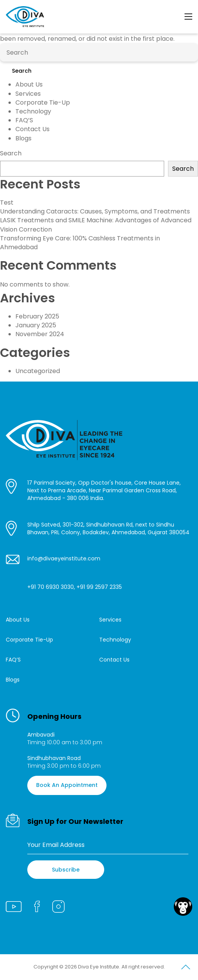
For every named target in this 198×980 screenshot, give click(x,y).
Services (28, 94)
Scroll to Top (186, 968)
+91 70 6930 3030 (51, 587)
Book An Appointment (67, 785)
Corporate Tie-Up (43, 102)
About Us (29, 84)
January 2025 (36, 325)
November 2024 (40, 334)
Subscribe (66, 870)
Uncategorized (38, 371)
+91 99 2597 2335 (99, 587)
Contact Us (32, 129)
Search (22, 71)
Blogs (23, 138)
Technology (33, 111)
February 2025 (37, 316)
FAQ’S (24, 120)
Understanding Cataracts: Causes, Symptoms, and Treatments (95, 211)
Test (7, 202)
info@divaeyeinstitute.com (64, 558)
